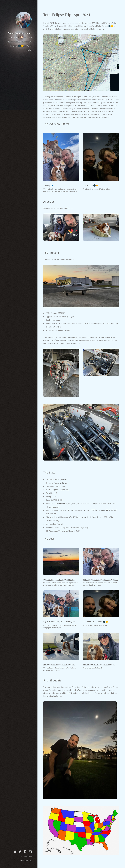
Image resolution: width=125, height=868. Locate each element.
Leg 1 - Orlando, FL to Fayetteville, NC (59, 579)
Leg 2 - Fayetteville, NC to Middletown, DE (101, 579)
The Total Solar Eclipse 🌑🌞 (96, 622)
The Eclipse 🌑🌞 (91, 185)
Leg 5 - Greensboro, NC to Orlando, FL (99, 664)
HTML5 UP (28, 860)
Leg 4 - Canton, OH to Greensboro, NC (59, 664)
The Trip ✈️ (48, 185)
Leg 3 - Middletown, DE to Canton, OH (59, 622)
